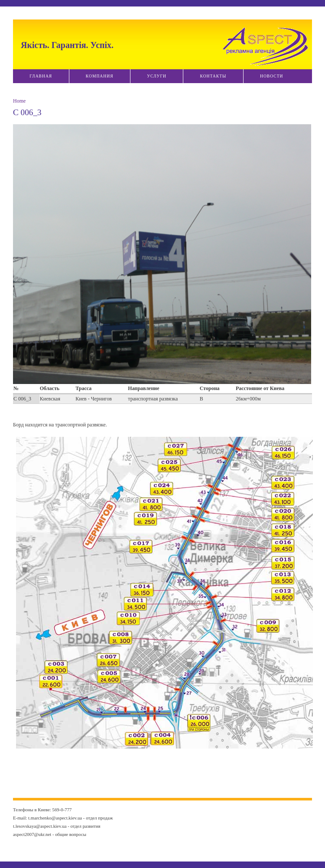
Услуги (157, 76)
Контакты (213, 76)
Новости (272, 76)
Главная (41, 76)
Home (19, 101)
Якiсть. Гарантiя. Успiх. (67, 45)
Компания (100, 76)
